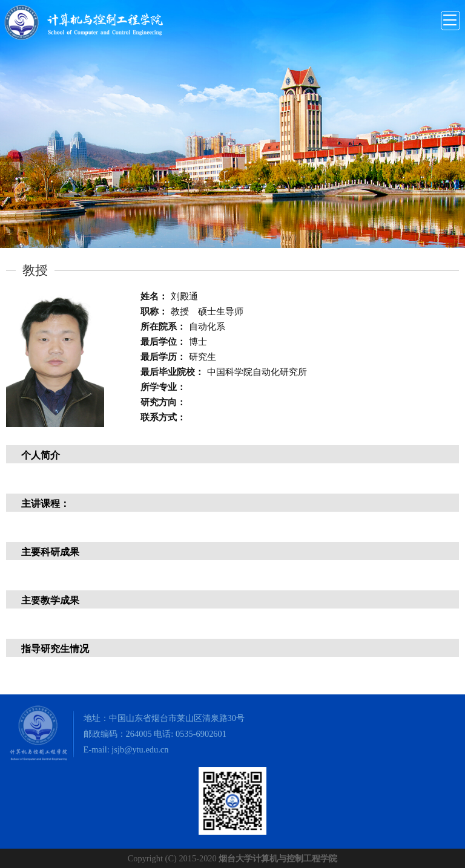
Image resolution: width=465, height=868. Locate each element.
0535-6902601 (201, 734)
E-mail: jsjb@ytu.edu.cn (126, 749)
